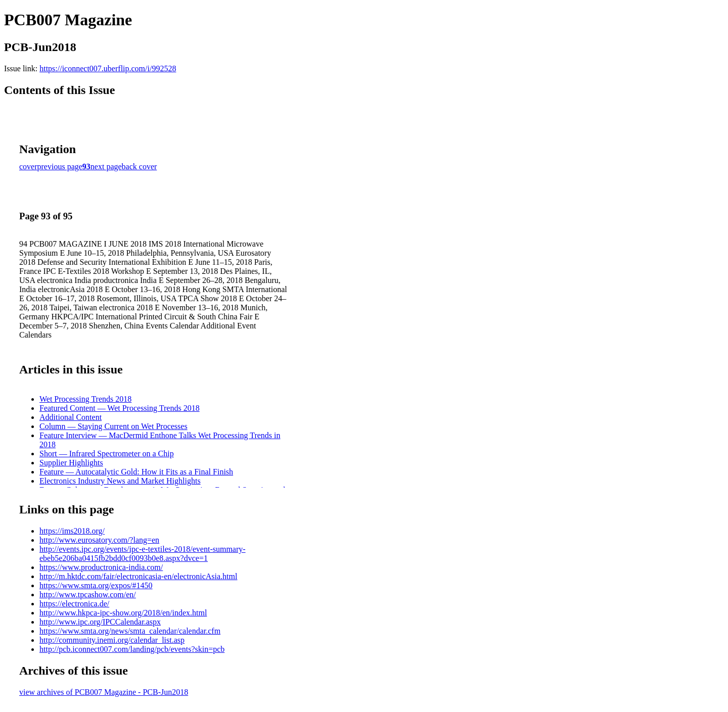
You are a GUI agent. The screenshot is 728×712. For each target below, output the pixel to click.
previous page (60, 167)
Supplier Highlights (71, 463)
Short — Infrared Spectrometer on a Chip (107, 454)
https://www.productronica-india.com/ (101, 567)
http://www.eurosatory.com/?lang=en (99, 540)
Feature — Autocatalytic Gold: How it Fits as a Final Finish (136, 472)
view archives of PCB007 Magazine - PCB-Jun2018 (104, 692)
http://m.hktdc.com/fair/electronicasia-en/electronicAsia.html (138, 576)
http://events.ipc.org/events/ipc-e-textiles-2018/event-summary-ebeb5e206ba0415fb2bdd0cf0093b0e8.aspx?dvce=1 (143, 554)
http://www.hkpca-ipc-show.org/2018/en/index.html (123, 613)
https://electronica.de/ (74, 604)
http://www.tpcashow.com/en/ (88, 595)
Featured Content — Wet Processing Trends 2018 (120, 408)
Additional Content (71, 417)
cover (28, 167)
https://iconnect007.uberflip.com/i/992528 (108, 68)
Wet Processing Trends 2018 (85, 399)
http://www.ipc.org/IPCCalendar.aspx (100, 622)
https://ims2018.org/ (72, 531)
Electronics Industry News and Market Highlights (120, 481)
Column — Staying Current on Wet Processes (113, 426)
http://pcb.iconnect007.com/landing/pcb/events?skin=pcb (132, 649)
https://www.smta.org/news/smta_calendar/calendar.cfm (130, 631)
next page (106, 167)
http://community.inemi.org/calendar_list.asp (112, 640)
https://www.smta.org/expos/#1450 (96, 585)
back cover (140, 167)
